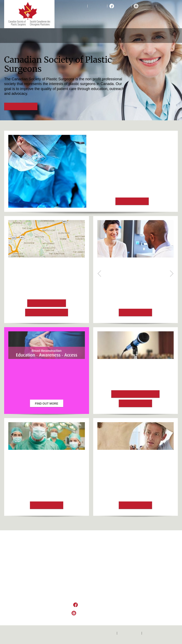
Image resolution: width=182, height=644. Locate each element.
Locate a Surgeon (47, 303)
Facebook (122, 6)
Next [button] (172, 273)
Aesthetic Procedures (72, 36)
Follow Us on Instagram (94, 613)
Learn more (135, 404)
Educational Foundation (135, 36)
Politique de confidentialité (161, 633)
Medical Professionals (103, 36)
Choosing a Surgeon (47, 313)
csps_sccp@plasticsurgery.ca (91, 597)
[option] (91, 60)
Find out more (21, 107)
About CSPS (12, 36)
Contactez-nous (129, 633)
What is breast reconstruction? (135, 277)
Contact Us (97, 6)
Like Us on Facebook (94, 605)
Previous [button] (99, 273)
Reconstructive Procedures (39, 36)
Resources (163, 36)
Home (81, 6)
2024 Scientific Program (135, 394)
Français (164, 6)
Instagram (147, 6)
